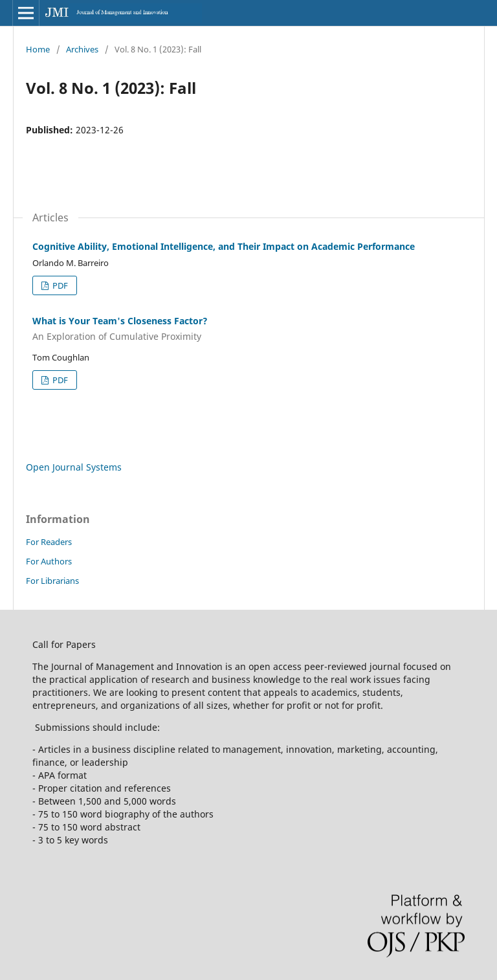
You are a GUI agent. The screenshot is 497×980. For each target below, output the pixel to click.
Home (38, 49)
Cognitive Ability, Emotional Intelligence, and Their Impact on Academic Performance (224, 246)
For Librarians (52, 581)
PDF (59, 285)
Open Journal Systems (74, 467)
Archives (82, 49)
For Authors (49, 561)
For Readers (49, 542)
